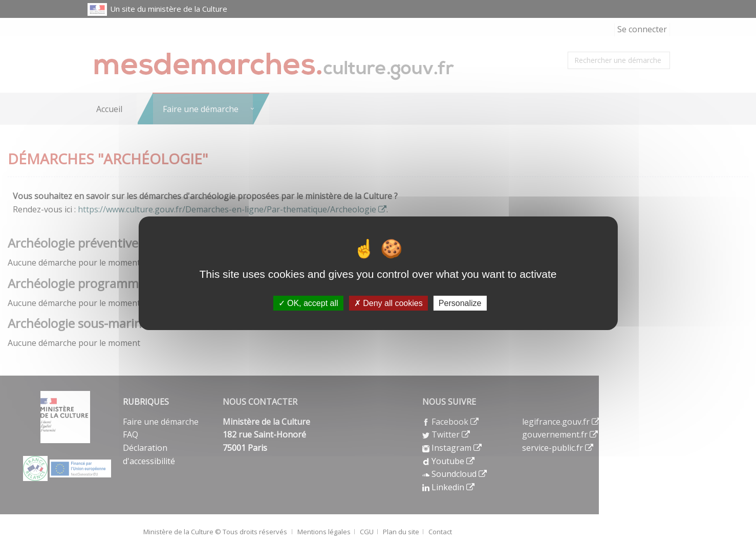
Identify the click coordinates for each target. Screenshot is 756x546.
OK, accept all (308, 303)
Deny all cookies (388, 303)
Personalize (460, 303)
